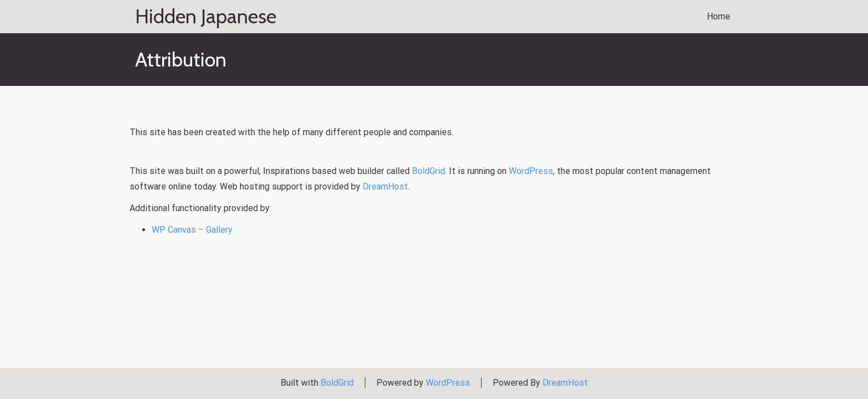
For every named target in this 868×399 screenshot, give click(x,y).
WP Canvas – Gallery (192, 230)
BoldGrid (428, 171)
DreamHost (385, 186)
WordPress (531, 171)
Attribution (184, 108)
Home (719, 16)
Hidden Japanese (206, 17)
